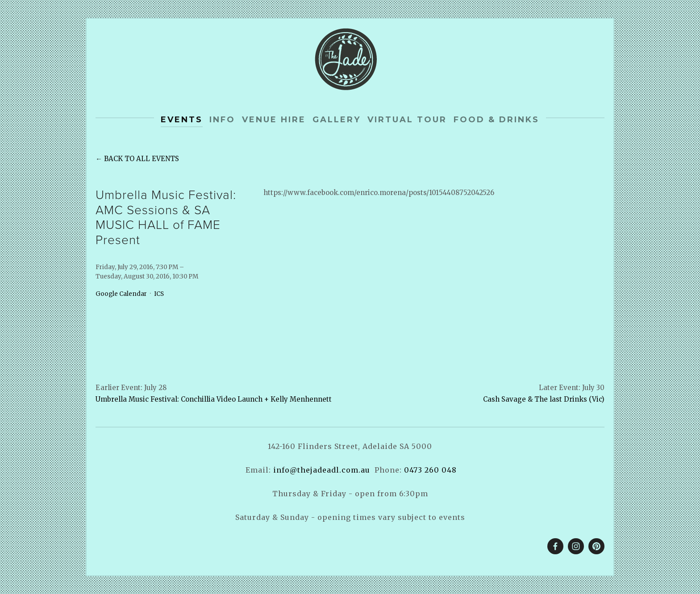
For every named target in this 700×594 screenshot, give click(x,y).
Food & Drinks (496, 120)
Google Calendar (121, 294)
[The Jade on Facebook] (555, 546)
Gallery (337, 120)
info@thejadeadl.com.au (322, 470)
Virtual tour (407, 120)
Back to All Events (142, 159)
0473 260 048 (430, 470)
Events (182, 120)
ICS (159, 294)
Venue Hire (274, 120)
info (222, 120)
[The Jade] (576, 546)
